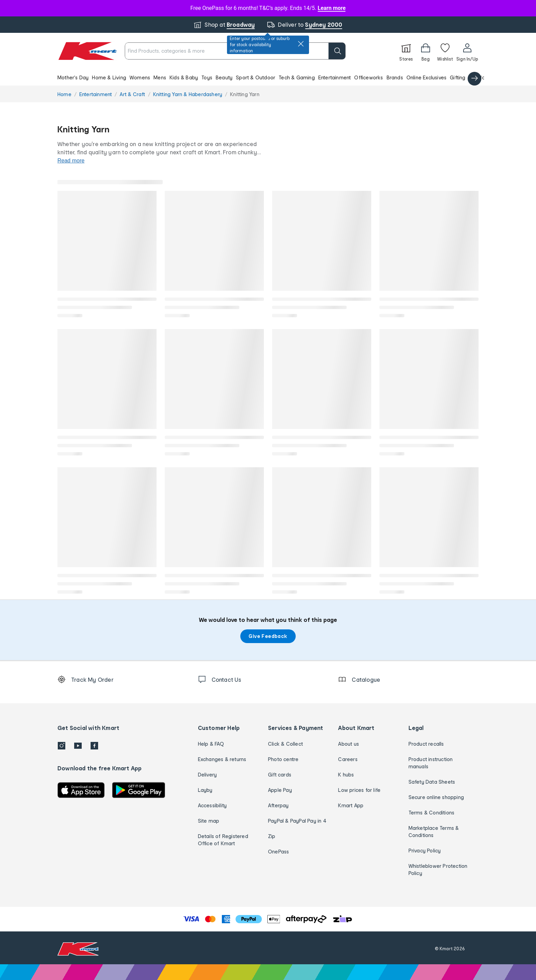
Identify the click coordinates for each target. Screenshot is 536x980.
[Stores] (406, 51)
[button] (268, 77)
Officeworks (368, 77)
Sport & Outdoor (256, 77)
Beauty (224, 77)
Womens (140, 77)
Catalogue (482, 77)
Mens (160, 77)
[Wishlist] (445, 51)
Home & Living (109, 77)
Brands (395, 77)
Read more (71, 161)
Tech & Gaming (297, 77)
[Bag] (426, 51)
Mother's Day (73, 77)
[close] (301, 44)
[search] (337, 51)
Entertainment (335, 77)
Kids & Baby (184, 77)
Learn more (332, 8)
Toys (207, 77)
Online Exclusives (426, 77)
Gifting (458, 77)
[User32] (467, 51)
